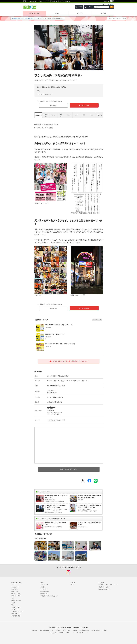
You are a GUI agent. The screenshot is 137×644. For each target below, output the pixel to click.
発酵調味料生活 (45, 591)
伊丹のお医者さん (16, 616)
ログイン (90, 7)
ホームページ (51, 407)
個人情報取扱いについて (47, 630)
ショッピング (39, 18)
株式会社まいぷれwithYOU (59, 628)
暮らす (57, 13)
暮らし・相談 (15, 591)
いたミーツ (51, 411)
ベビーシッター (45, 585)
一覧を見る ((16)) (97, 320)
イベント (72, 585)
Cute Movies (44, 594)
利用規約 (58, 630)
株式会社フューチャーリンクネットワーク (78, 628)
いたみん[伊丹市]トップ (18, 18)
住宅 (13, 598)
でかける (80, 13)
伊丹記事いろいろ (16, 614)
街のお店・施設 (34, 13)
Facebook (50, 409)
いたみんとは (34, 630)
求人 (13, 605)
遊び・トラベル (16, 596)
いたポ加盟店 (15, 609)
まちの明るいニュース (18, 611)
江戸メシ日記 (44, 589)
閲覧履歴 (80, 7)
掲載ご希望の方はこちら (69, 469)
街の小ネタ (44, 587)
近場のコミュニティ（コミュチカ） (108, 585)
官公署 (13, 603)
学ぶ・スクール (16, 594)
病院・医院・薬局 (16, 600)
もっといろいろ (45, 94)
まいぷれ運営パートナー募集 (99, 630)
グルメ (13, 585)
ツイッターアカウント (54, 414)
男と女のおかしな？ (104, 587)
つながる (103, 13)
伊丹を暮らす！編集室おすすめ (49, 596)
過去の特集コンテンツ (105, 589)
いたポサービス (16, 607)
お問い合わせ (67, 630)
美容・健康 (15, 589)
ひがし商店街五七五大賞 (55, 412)
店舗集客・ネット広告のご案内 (117, 18)
